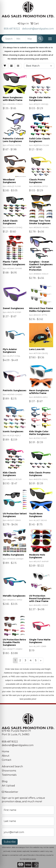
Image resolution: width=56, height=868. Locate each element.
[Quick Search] (8, 39)
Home (5, 751)
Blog (5, 781)
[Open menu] (50, 39)
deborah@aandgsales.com (38, 29)
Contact (7, 760)
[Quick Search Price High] (31, 39)
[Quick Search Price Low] (20, 39)
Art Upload (8, 786)
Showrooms (9, 771)
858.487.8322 (12, 29)
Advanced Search (12, 766)
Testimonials (9, 775)
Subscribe (10, 842)
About (6, 756)
